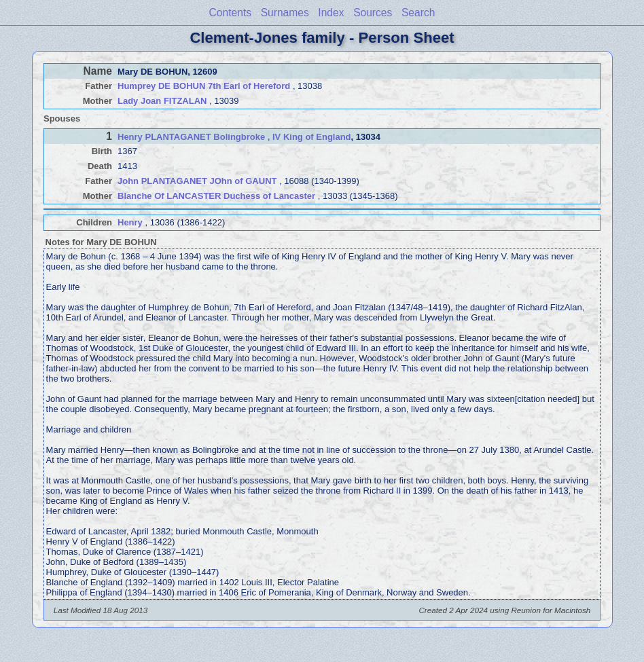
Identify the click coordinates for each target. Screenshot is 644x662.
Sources (373, 13)
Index (331, 13)
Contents (230, 13)
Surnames (285, 13)
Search (418, 13)
